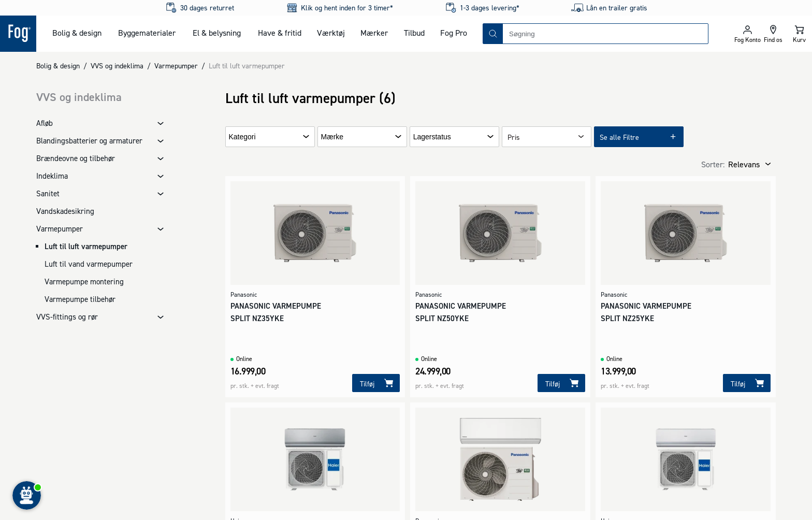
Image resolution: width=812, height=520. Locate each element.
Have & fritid (280, 33)
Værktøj (331, 33)
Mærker (374, 33)
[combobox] (605, 34)
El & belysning (217, 33)
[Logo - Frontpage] (18, 34)
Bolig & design (77, 33)
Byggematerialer (147, 33)
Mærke (332, 137)
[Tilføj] (376, 383)
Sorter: (713, 164)
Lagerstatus (432, 137)
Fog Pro (454, 33)
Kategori (242, 137)
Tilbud (414, 33)
